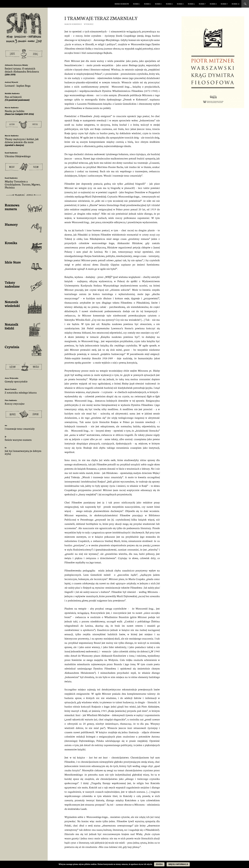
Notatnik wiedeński (12, 303)
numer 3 (158, 4)
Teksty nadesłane (12, 284)
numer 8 (213, 4)
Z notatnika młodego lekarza (21, 392)
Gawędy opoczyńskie (16, 381)
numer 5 (180, 4)
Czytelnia (12, 347)
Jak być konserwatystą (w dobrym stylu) (23, 452)
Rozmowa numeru (12, 207)
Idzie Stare (13, 262)
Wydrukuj (89, 24)
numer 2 (147, 4)
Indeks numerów (122, 4)
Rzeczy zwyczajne (15, 404)
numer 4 (169, 4)
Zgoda (159, 864)
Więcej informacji (178, 864)
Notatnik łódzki (12, 326)
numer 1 (136, 4)
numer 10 (236, 4)
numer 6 (191, 4)
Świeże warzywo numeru (18, 440)
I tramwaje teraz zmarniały (20, 429)
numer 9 (224, 4)
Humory (11, 224)
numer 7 (202, 4)
